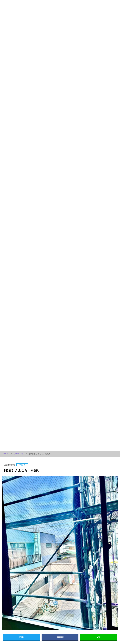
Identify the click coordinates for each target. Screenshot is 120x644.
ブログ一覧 (19, 454)
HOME (6, 454)
